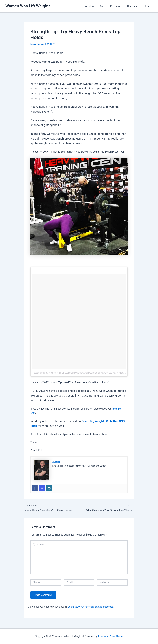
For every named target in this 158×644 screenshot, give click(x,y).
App (106, 6)
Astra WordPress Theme (110, 636)
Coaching (134, 6)
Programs (119, 6)
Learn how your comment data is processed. (92, 607)
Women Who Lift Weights (28, 6)
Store (147, 6)
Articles (95, 6)
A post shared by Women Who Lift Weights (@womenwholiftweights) (65, 373)
